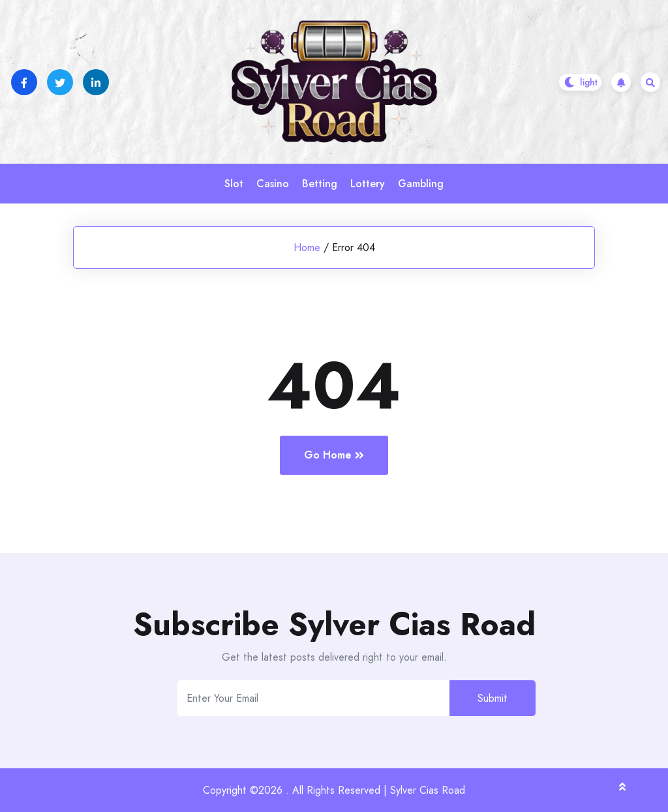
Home (307, 248)
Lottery (368, 184)
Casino (273, 184)
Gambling (421, 184)
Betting (320, 184)
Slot (234, 184)
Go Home (334, 455)
